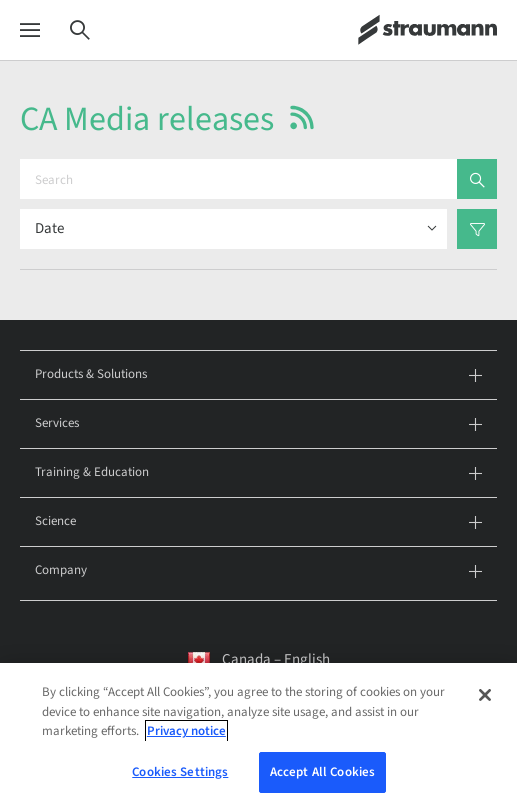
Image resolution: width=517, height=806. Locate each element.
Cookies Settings (180, 778)
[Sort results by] (233, 229)
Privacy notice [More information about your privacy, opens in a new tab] (186, 737)
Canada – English (276, 659)
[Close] (485, 701)
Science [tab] (258, 522)
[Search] (80, 30)
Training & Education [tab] (258, 473)
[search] (477, 179)
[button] (302, 117)
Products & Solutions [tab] (258, 375)
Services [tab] (258, 424)
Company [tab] (258, 571)
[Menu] (30, 30)
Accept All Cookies (322, 778)
